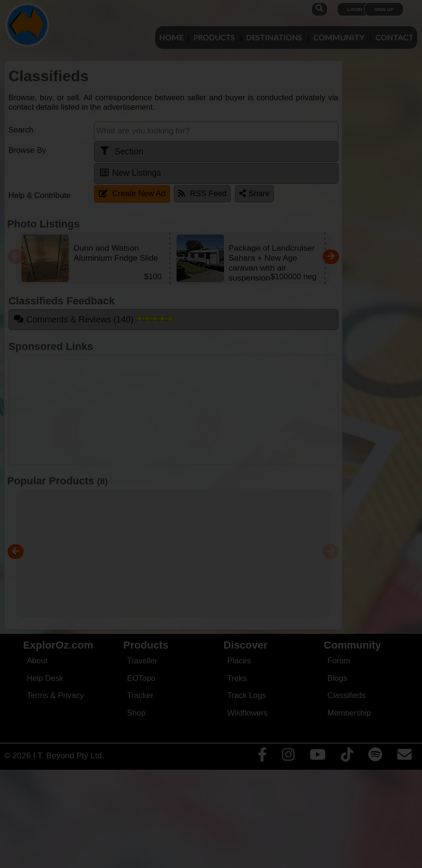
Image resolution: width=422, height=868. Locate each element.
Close (301, 201)
